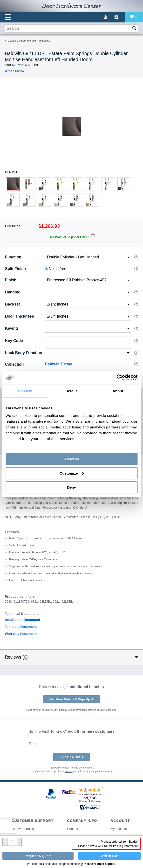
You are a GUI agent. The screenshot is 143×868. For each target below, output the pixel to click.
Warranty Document (21, 634)
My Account (119, 829)
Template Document (21, 627)
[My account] (109, 17)
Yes (63, 268)
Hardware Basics (23, 829)
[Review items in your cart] (134, 17)
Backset (12, 304)
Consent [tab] (25, 391)
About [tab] (118, 391)
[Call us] (120, 17)
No (51, 268)
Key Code (14, 340)
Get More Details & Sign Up (70, 699)
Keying (11, 328)
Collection (14, 364)
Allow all (71, 459)
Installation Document (22, 620)
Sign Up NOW (70, 757)
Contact (72, 829)
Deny (71, 487)
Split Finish (15, 268)
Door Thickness (20, 316)
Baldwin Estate (59, 364)
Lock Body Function (24, 353)
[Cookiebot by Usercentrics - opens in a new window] (116, 377)
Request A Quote (38, 856)
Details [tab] (72, 391)
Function (13, 257)
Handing (13, 292)
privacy (69, 771)
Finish (11, 280)
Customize (72, 473)
